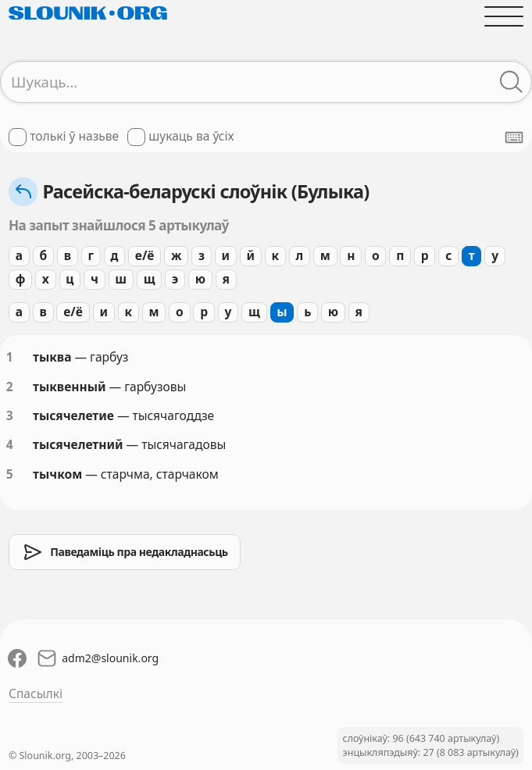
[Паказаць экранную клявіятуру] (514, 137)
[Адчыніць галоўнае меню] (504, 16)
